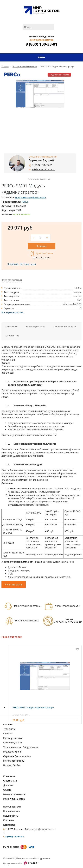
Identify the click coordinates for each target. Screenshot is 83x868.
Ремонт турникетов (14, 799)
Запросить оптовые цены (22, 264)
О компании (10, 781)
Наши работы (11, 816)
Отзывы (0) (12, 336)
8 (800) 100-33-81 (41, 44)
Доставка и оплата (65, 326)
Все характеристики (13, 312)
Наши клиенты (11, 811)
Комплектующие (13, 743)
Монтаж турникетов (14, 794)
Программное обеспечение (25, 66)
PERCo (25, 202)
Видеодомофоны (13, 752)
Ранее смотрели (12, 637)
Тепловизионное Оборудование (21, 747)
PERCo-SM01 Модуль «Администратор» (33, 708)
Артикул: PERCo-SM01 (21, 715)
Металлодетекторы (14, 761)
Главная (5, 66)
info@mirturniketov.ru (41, 40)
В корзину (41, 246)
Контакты (9, 820)
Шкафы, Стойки (12, 765)
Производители (12, 807)
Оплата (7, 790)
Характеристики (36, 326)
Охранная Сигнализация (17, 756)
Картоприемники (13, 738)
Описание (12, 326)
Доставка (8, 785)
